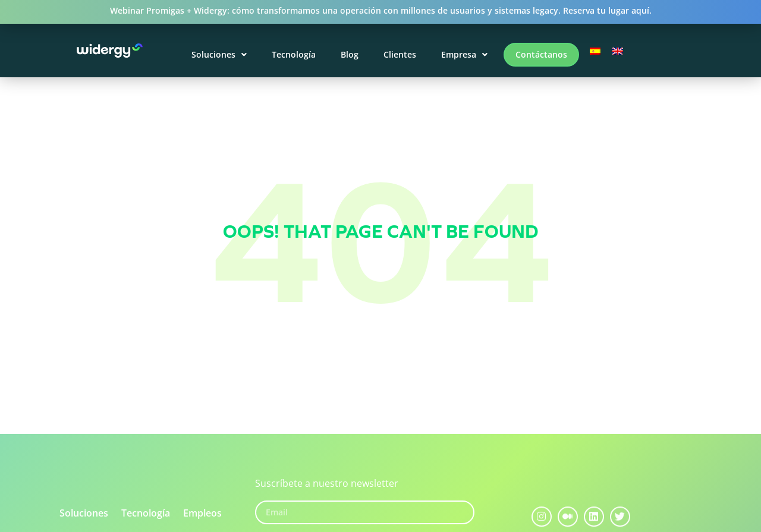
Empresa (464, 54)
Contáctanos (541, 54)
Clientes (400, 54)
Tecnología (294, 54)
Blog (350, 54)
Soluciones (219, 54)
